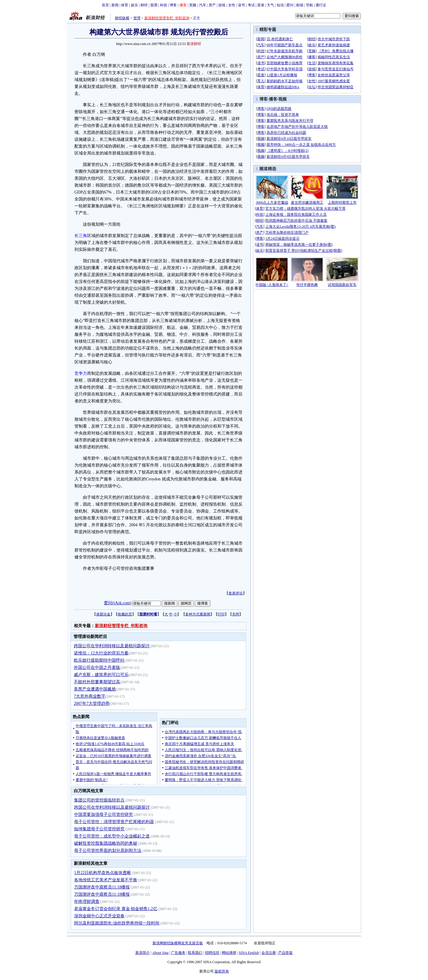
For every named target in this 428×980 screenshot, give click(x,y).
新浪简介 (143, 953)
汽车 (203, 5)
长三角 (81, 236)
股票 (154, 5)
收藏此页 (125, 614)
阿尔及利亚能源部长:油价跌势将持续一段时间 (117, 923)
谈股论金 (103, 614)
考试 (251, 5)
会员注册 (269, 953)
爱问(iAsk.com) (118, 603)
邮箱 (300, 5)
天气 (270, 5)
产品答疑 (285, 953)
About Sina (160, 953)
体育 (125, 5)
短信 (280, 5)
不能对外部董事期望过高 (97, 682)
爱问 (290, 5)
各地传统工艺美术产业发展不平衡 (106, 880)
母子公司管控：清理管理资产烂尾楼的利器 (114, 822)
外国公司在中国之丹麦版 (97, 667)
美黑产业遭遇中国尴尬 (95, 689)
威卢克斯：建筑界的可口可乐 (101, 675)
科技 (164, 5)
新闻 (115, 5)
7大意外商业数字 (90, 696)
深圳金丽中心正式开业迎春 (99, 916)
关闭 (236, 614)
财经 (144, 5)
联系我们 (195, 953)
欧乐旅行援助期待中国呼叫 (99, 660)
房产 (212, 5)
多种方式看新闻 (198, 614)
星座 (261, 5)
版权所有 (222, 971)
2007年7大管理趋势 (92, 703)
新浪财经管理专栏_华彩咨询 (121, 626)
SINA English (249, 953)
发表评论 (236, 593)
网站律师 (229, 953)
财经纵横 (122, 18)
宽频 (193, 5)
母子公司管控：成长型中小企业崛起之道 (112, 836)
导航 (309, 5)
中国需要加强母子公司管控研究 (104, 815)
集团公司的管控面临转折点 (99, 800)
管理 (137, 18)
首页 (105, 5)
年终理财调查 (87, 902)
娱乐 (134, 5)
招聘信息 (212, 953)
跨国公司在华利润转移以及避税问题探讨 (112, 646)
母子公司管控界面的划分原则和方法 (108, 851)
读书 (241, 5)
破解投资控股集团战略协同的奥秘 (106, 843)
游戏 (222, 5)
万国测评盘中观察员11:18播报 (102, 887)
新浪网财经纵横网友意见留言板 (178, 943)
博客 (173, 5)
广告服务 (178, 953)
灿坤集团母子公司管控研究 (99, 829)
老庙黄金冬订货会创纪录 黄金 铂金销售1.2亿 (116, 909)
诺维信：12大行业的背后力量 (101, 653)
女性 (232, 5)
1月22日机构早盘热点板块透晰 (102, 873)
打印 (221, 614)
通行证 (321, 5)
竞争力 (81, 373)
